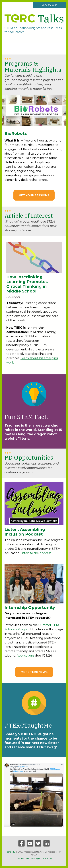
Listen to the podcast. (36, 553)
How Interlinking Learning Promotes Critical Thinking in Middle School (27, 284)
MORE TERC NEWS (34, 672)
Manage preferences (42, 858)
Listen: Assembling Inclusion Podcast (25, 532)
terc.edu (11, 852)
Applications (25, 656)
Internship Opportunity (30, 608)
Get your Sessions (34, 195)
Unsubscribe (22, 858)
